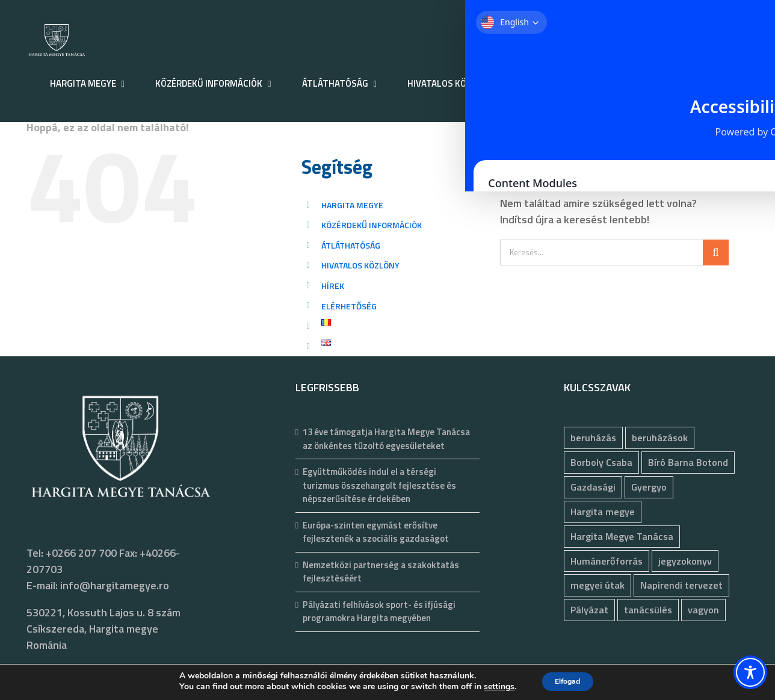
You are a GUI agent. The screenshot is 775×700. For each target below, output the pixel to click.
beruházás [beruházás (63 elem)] (593, 438)
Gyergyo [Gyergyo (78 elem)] (649, 487)
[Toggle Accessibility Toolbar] (750, 672)
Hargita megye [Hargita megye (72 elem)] (603, 512)
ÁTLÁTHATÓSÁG (351, 245)
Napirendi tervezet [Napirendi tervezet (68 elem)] (681, 585)
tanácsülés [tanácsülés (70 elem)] (648, 610)
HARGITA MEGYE (352, 205)
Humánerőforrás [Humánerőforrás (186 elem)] (607, 561)
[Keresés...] (601, 252)
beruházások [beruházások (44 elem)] (660, 438)
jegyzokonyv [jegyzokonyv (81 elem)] (685, 561)
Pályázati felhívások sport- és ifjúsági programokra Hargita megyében (379, 612)
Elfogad (568, 681)
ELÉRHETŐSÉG (349, 306)
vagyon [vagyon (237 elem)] (703, 610)
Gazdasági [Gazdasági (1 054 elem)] (593, 487)
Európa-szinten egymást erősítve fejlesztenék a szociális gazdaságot (376, 532)
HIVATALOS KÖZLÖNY (360, 265)
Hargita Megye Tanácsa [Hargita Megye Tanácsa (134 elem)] (622, 536)
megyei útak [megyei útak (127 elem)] (597, 585)
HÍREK (333, 286)
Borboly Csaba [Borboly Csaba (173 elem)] (601, 462)
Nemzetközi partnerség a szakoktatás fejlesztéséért (381, 572)
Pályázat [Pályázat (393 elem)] (589, 610)
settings (492, 687)
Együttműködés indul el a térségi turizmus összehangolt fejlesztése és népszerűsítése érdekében (379, 485)
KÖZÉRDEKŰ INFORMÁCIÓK (372, 225)
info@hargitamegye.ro (115, 585)
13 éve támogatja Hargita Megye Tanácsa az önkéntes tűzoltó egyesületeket (386, 439)
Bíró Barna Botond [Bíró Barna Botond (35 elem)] (688, 462)
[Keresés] (716, 252)
